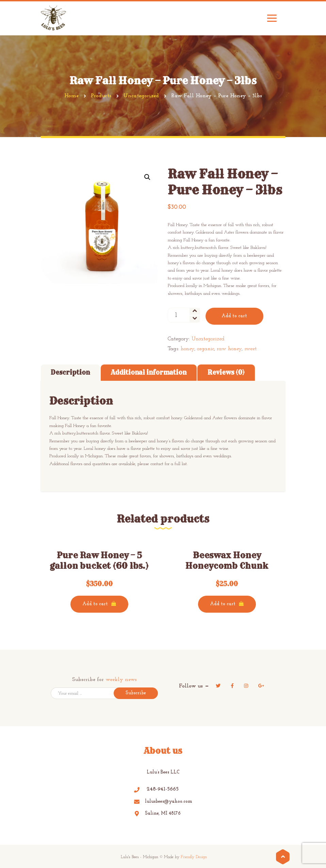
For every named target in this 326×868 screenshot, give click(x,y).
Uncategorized (208, 339)
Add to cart (234, 316)
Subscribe (136, 693)
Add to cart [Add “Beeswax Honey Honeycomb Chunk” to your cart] (223, 604)
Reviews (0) (226, 372)
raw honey (229, 349)
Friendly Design (194, 857)
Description (70, 372)
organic (206, 349)
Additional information (149, 372)
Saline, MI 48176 (157, 813)
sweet (250, 349)
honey (188, 349)
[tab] (70, 373)
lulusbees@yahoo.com (163, 802)
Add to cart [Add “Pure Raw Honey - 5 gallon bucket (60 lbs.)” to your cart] (95, 604)
